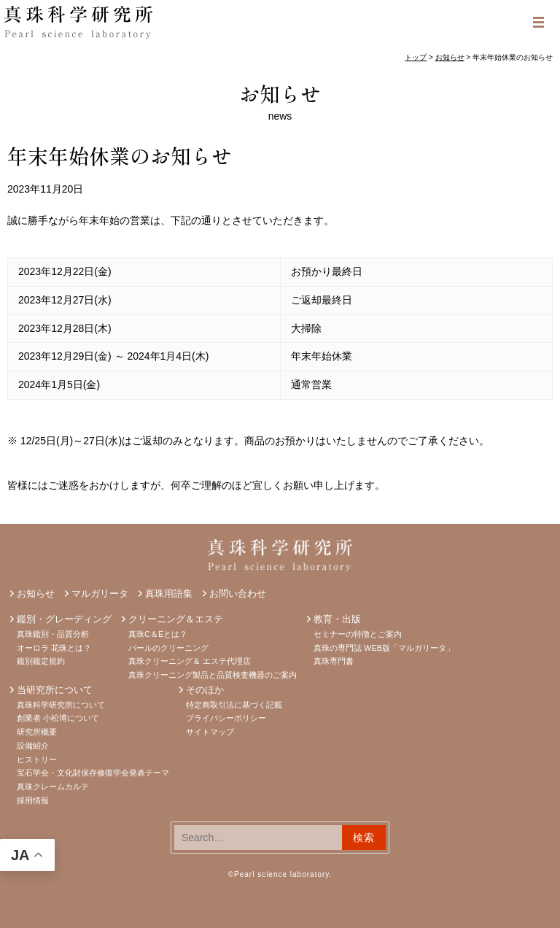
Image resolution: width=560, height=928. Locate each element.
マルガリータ (100, 593)
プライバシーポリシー (226, 718)
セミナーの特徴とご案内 (358, 634)
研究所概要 (37, 732)
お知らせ (280, 93)
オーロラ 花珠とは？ (54, 648)
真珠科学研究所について (61, 705)
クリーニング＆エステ (176, 619)
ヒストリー (37, 759)
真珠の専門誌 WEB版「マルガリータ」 (384, 648)
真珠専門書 (334, 661)
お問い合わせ (238, 593)
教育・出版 (337, 619)
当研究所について (55, 690)
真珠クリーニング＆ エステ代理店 (190, 661)
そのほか (205, 690)
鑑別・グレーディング (64, 619)
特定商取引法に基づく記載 (234, 705)
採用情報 (33, 800)
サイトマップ (210, 732)
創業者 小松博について (58, 718)
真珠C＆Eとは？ (158, 634)
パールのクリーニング (168, 648)
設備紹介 (33, 746)
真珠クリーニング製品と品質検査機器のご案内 (213, 675)
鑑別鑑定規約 (41, 661)
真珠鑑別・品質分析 (53, 634)
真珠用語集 (169, 593)
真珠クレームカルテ (53, 786)
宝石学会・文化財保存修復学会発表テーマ (93, 773)
